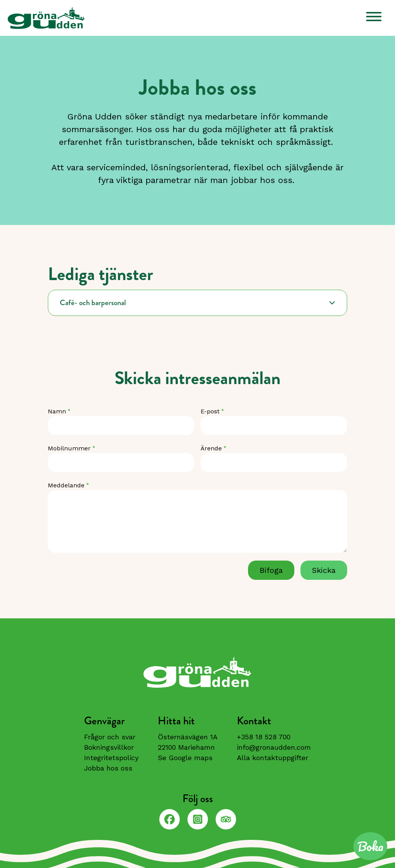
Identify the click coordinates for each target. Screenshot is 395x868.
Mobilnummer (69, 448)
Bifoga (271, 570)
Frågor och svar (110, 737)
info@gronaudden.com (274, 747)
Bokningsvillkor (109, 747)
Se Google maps (185, 758)
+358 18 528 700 (264, 737)
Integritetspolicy (111, 758)
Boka (370, 846)
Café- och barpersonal (93, 303)
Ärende (211, 448)
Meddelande (66, 485)
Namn (57, 411)
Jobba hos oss (108, 768)
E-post (210, 411)
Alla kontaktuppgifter (273, 758)
